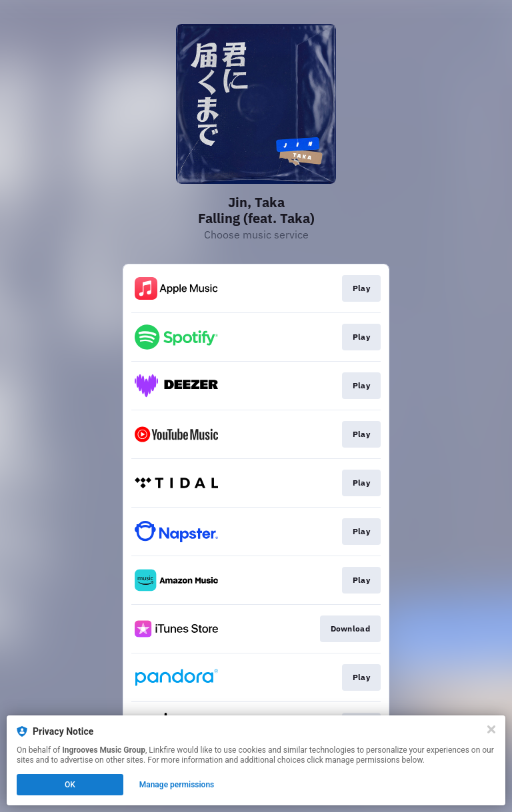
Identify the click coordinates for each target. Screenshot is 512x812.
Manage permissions (177, 785)
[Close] (491, 729)
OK (70, 785)
